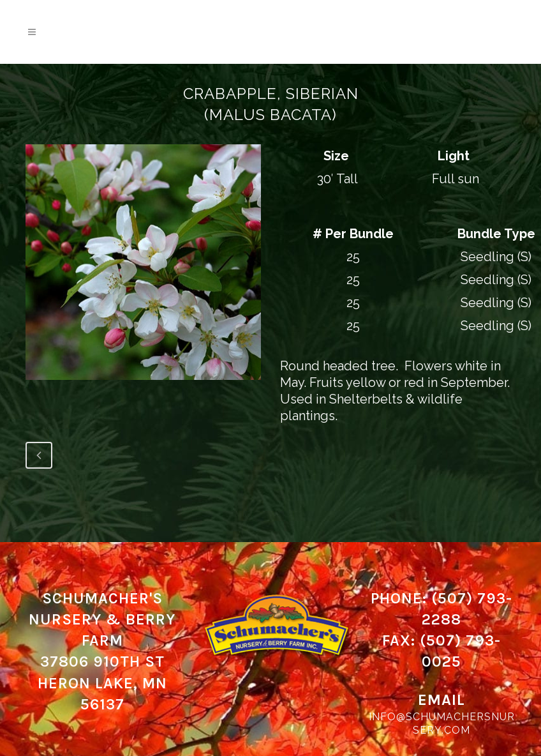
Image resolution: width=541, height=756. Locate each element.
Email (441, 700)
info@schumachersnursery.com (442, 723)
